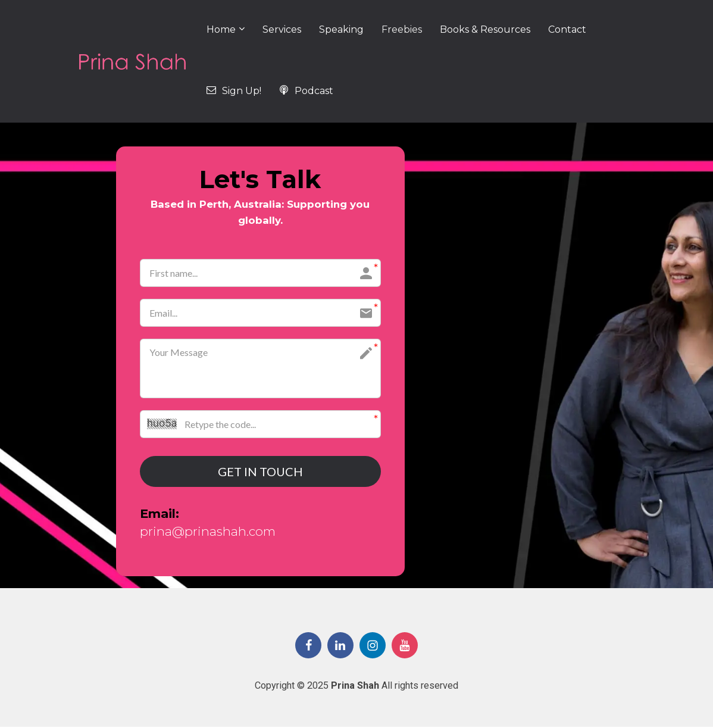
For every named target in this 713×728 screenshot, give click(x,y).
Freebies (402, 29)
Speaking (341, 29)
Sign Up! (234, 91)
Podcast (306, 91)
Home (221, 29)
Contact (567, 29)
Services (282, 29)
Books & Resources (485, 29)
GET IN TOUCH (260, 472)
